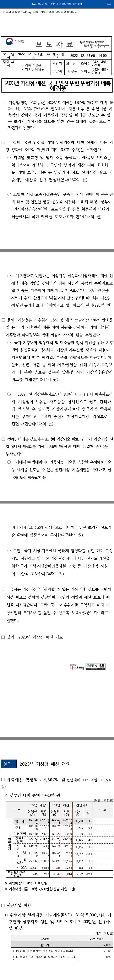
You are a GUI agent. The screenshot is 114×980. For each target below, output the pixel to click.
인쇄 (109, 4)
